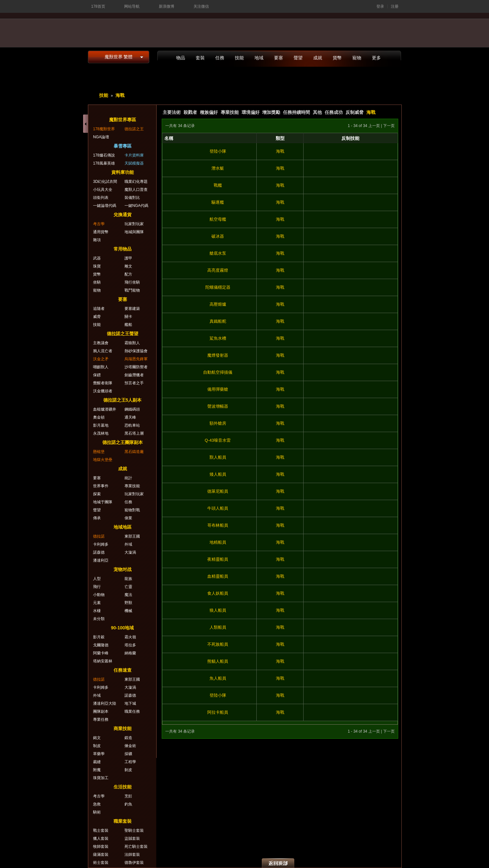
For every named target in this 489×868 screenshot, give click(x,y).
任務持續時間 (296, 112)
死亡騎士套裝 (136, 847)
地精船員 (218, 542)
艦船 (128, 325)
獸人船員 (218, 457)
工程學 (130, 762)
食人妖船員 (218, 593)
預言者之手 (134, 383)
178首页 (98, 6)
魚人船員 (218, 678)
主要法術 (172, 112)
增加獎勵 (271, 112)
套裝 (200, 58)
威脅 (97, 317)
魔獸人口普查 (136, 190)
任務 (220, 58)
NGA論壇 (101, 137)
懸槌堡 (99, 452)
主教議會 (101, 343)
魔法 (128, 595)
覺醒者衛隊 (103, 383)
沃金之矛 (101, 359)
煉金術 (130, 746)
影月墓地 (101, 425)
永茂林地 (101, 433)
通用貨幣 (101, 232)
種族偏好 (209, 112)
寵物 (357, 58)
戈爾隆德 (101, 645)
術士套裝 (101, 863)
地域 (259, 58)
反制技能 (350, 138)
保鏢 (97, 375)
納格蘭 (130, 653)
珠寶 (97, 266)
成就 (318, 58)
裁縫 (97, 762)
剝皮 (128, 770)
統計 (128, 478)
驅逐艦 (218, 202)
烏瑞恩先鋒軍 (136, 359)
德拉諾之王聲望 (123, 334)
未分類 (99, 619)
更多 (376, 58)
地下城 (130, 703)
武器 (97, 258)
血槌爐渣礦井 (105, 409)
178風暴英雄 (104, 163)
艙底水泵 (218, 253)
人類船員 (218, 627)
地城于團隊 (103, 502)
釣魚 (128, 804)
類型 (280, 138)
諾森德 (99, 552)
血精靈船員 (218, 576)
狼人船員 (218, 610)
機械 (128, 611)
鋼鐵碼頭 (132, 409)
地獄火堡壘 (103, 460)
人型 (97, 579)
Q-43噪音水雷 (218, 440)
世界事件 (101, 486)
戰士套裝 (101, 830)
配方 (128, 274)
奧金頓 (99, 417)
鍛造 (128, 738)
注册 (395, 6)
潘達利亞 (101, 560)
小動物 (99, 595)
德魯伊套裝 (134, 863)
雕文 (128, 266)
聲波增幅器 (218, 406)
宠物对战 (123, 569)
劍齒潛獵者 (134, 375)
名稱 (169, 138)
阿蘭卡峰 (101, 653)
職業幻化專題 (136, 182)
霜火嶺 (130, 637)
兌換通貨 (123, 215)
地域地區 (123, 527)
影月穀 (99, 637)
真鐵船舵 (218, 321)
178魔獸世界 (104, 129)
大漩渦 (130, 552)
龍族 (128, 579)
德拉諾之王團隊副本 (123, 442)
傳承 (97, 518)
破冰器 (218, 236)
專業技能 (230, 112)
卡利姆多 (101, 544)
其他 (317, 112)
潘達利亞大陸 (105, 703)
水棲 (97, 611)
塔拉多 (130, 645)
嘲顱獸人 (101, 367)
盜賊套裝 (132, 838)
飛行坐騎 (132, 282)
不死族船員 (218, 644)
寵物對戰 (132, 510)
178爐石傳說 (104, 155)
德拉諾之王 (134, 129)
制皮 (97, 746)
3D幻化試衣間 (105, 182)
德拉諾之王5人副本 (123, 400)
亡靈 (128, 587)
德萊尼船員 (218, 491)
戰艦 (218, 185)
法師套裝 (132, 855)
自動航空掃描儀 (218, 372)
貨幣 (337, 58)
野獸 (128, 603)
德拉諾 (99, 536)
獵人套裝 (101, 838)
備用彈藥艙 (218, 389)
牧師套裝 (101, 847)
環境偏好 (251, 112)
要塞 (279, 58)
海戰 (120, 95)
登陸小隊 (218, 151)
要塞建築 (132, 309)
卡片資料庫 (134, 155)
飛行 (97, 587)
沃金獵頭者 (103, 391)
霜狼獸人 (132, 343)
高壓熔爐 (218, 304)
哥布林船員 (218, 525)
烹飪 (128, 796)
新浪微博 (167, 6)
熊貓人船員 (218, 661)
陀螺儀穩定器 (218, 287)
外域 (128, 544)
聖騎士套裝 (134, 830)
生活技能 (123, 787)
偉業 (128, 518)
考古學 (99, 224)
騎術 (97, 812)
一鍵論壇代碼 (105, 206)
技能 (239, 58)
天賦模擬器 (134, 163)
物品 (181, 58)
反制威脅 (355, 112)
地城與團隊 (134, 232)
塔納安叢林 (103, 661)
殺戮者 (190, 112)
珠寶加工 (101, 778)
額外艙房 (218, 423)
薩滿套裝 (101, 855)
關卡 (128, 317)
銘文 (97, 738)
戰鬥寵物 (132, 290)
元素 (97, 603)
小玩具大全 (103, 190)
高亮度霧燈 (218, 270)
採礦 (128, 754)
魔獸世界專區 (123, 120)
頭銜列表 (101, 198)
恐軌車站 (132, 425)
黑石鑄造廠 (134, 452)
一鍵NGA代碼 (136, 206)
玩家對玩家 (134, 224)
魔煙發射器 (218, 355)
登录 (380, 6)
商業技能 (123, 728)
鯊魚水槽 (218, 338)
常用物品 (123, 249)
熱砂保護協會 (136, 351)
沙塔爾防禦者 (136, 367)
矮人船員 (218, 474)
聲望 (298, 58)
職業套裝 (123, 821)
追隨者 (99, 309)
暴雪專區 (123, 146)
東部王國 (132, 536)
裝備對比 (132, 198)
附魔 (97, 770)
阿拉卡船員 (218, 712)
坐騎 (97, 282)
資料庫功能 (123, 172)
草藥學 (99, 754)
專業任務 (101, 719)
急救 (97, 804)
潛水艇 (218, 168)
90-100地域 (123, 628)
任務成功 (334, 112)
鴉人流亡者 (103, 351)
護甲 (128, 258)
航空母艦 (218, 219)
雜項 (97, 240)
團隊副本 (101, 711)
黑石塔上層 (134, 433)
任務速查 (123, 670)
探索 (97, 494)
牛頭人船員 (218, 508)
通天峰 (130, 417)
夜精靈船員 (218, 559)
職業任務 (132, 711)
